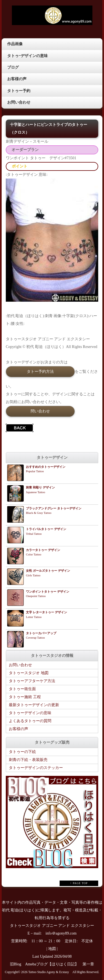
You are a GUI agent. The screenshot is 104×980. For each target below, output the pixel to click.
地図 (52, 949)
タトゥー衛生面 (22, 689)
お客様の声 (17, 79)
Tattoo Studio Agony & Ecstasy (49, 972)
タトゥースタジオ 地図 (29, 673)
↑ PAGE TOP (79, 883)
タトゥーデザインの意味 (30, 713)
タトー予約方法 (40, 371)
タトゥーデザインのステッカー (36, 768)
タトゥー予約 (19, 91)
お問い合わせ (19, 102)
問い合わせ (40, 411)
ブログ (13, 67)
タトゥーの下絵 (22, 752)
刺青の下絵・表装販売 (28, 760)
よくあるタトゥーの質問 (30, 721)
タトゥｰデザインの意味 (27, 56)
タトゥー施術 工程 (25, 697)
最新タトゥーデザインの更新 (34, 705)
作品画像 (15, 44)
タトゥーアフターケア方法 (32, 681)
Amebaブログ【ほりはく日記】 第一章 (62, 964)
